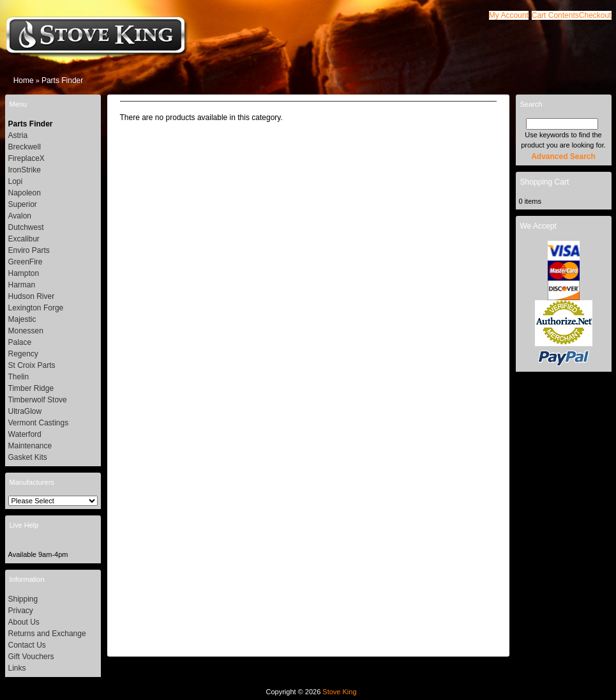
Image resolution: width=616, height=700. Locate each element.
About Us (24, 622)
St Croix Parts (32, 365)
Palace (20, 342)
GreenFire (26, 262)
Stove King (339, 692)
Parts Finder (62, 80)
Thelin (19, 377)
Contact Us (27, 645)
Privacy (21, 611)
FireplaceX (26, 158)
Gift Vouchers (31, 657)
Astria (18, 135)
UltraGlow (25, 411)
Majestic (22, 319)
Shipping (23, 599)
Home (24, 80)
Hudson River (32, 296)
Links (17, 668)
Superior (23, 204)
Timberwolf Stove (38, 400)
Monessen (26, 331)
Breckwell (25, 147)
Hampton (24, 273)
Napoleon (25, 193)
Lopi (16, 181)
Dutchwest (26, 227)
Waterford (25, 434)
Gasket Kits (28, 457)
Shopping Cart (545, 182)
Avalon (20, 216)
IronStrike (25, 170)
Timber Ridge (31, 388)
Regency (23, 354)
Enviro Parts (29, 250)
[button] (555, 15)
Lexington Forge (36, 308)
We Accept (538, 226)
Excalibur (24, 239)
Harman (22, 285)
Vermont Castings (39, 423)
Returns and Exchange (47, 634)
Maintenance (30, 446)
